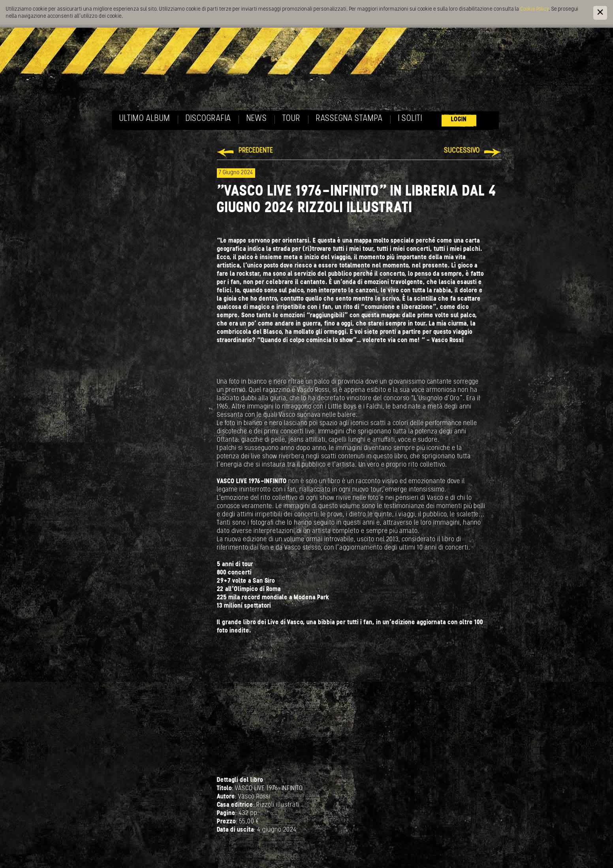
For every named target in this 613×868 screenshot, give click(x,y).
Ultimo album (145, 119)
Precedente (256, 151)
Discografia (208, 119)
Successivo (462, 151)
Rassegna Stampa (349, 119)
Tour (291, 119)
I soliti (410, 119)
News (257, 119)
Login (459, 120)
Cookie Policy (534, 9)
